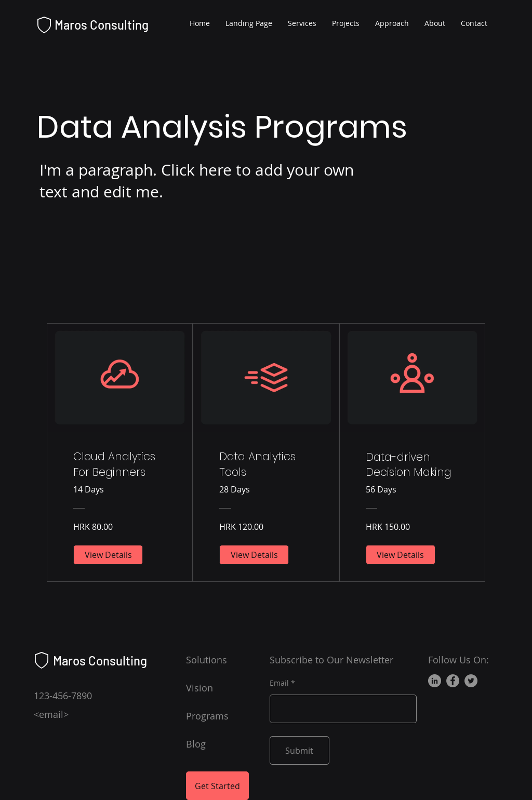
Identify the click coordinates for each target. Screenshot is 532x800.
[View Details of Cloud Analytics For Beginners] (108, 555)
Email (279, 683)
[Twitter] (471, 681)
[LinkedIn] (435, 681)
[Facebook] (453, 681)
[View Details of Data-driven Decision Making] (401, 555)
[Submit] (300, 750)
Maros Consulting (102, 25)
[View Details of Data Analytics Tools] (254, 555)
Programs (207, 716)
